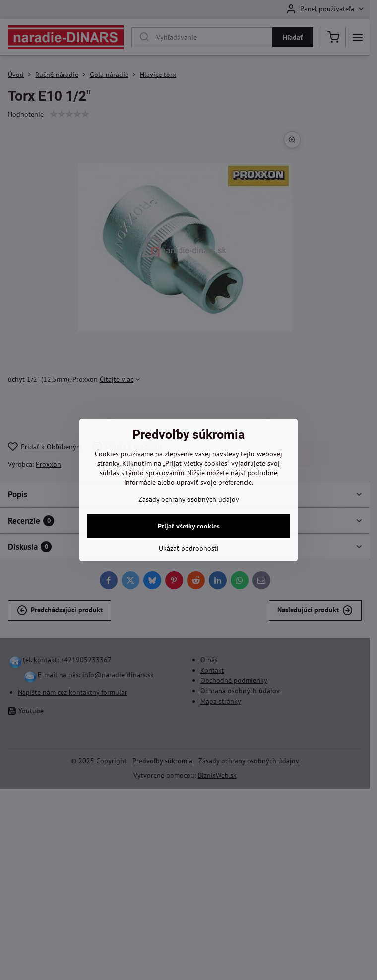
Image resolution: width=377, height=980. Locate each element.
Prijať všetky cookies (189, 526)
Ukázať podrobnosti (189, 548)
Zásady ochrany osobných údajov (189, 499)
